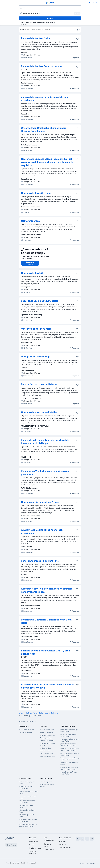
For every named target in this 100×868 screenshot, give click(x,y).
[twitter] (87, 839)
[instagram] (82, 839)
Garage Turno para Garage (36, 359)
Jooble (92, 863)
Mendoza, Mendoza (46, 740)
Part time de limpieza (25, 734)
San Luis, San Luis (45, 750)
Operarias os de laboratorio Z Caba (40, 504)
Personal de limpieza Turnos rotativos (42, 66)
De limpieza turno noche (26, 732)
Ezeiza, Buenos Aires (46, 753)
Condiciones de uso (12, 863)
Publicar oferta (49, 850)
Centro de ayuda (35, 848)
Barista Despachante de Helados (39, 386)
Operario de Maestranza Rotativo (39, 414)
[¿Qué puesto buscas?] (50, 8)
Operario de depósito (33, 275)
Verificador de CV (65, 847)
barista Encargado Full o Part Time (40, 563)
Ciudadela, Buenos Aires (47, 758)
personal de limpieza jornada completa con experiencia (44, 99)
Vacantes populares (46, 784)
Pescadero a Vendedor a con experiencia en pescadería (45, 475)
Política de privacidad (29, 863)
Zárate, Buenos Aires (46, 756)
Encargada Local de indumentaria (40, 303)
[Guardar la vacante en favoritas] (77, 39)
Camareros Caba (30, 221)
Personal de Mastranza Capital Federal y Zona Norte (46, 623)
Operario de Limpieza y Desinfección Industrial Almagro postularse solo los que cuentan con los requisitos (48, 162)
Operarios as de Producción (36, 331)
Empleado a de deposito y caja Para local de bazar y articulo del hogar (45, 444)
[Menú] (3, 3)
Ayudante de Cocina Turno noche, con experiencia (42, 533)
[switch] (78, 30)
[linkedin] (92, 839)
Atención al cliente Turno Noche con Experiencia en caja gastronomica (48, 688)
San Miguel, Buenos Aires (47, 737)
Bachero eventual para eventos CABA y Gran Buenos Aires (46, 654)
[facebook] (78, 839)
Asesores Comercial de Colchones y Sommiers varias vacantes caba (47, 592)
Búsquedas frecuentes (28, 724)
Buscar (50, 18)
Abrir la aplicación (92, 3)
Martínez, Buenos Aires (47, 732)
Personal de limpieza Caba (35, 38)
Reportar (74, 58)
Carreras (32, 845)
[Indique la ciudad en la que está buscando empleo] (50, 13)
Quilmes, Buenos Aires (46, 734)
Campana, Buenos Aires (47, 743)
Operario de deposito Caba (36, 193)
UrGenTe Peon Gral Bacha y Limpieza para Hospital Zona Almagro (44, 130)
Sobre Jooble (34, 842)
